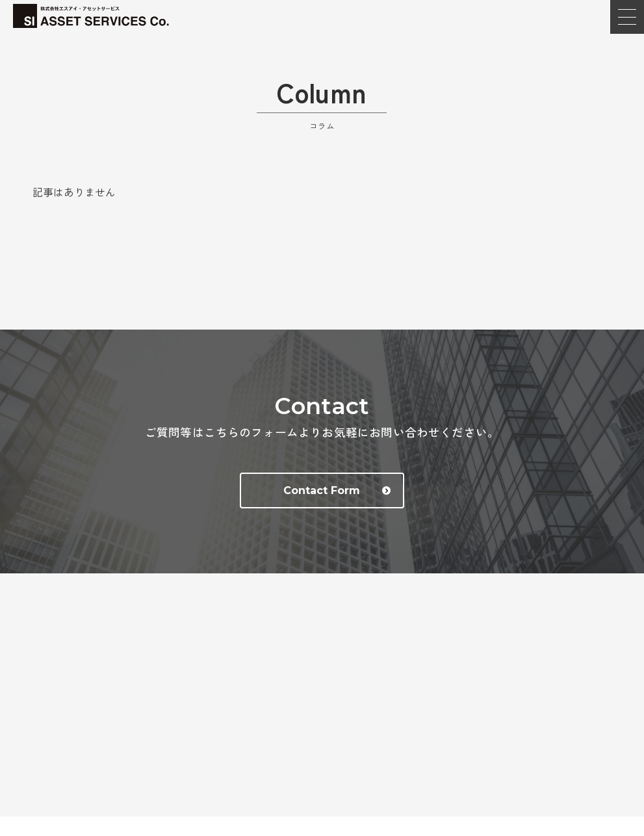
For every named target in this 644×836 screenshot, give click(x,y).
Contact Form (337, 490)
